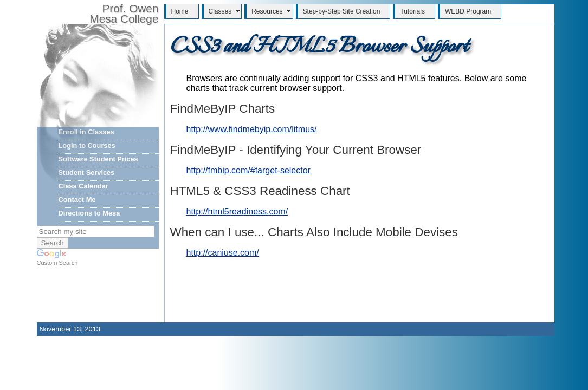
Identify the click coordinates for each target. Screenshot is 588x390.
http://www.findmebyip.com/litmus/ (252, 129)
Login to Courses (87, 145)
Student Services (87, 173)
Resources (267, 11)
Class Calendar (83, 186)
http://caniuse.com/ (223, 253)
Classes (220, 11)
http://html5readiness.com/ (237, 212)
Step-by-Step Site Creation (342, 11)
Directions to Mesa (89, 213)
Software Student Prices (98, 159)
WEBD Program (468, 11)
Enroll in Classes (86, 132)
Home (180, 11)
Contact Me (77, 200)
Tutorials (412, 11)
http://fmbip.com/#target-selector (248, 170)
